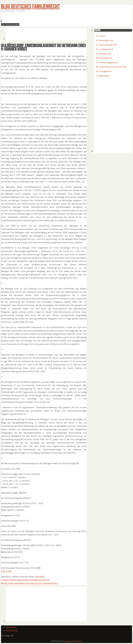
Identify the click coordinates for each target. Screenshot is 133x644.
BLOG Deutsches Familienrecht (30, 7)
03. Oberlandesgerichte (106, 45)
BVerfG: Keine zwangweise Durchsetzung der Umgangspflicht (30, 583)
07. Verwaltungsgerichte (107, 62)
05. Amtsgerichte (103, 54)
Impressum (11, 627)
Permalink (40, 577)
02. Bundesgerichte (105, 40)
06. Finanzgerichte (104, 58)
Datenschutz (12, 630)
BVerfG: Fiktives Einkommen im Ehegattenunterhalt (25, 580)
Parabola (68, 641)
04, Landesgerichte (104, 49)
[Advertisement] (51, 20)
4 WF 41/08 (6, 571)
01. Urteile (101, 36)
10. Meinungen (103, 76)
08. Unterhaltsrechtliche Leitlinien (111, 67)
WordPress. (78, 641)
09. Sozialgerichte (104, 71)
